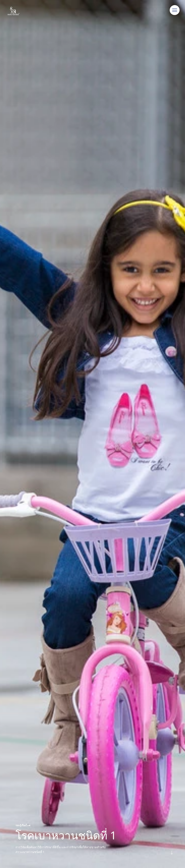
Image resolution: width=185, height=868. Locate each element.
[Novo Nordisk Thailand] (18, 11)
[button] (175, 10)
